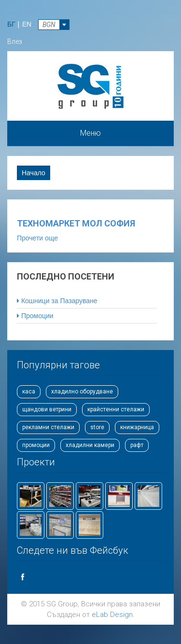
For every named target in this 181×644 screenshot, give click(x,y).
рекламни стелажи (48, 427)
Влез (15, 42)
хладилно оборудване (82, 392)
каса (29, 392)
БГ (11, 24)
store (97, 427)
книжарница (137, 427)
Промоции (35, 316)
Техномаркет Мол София (76, 223)
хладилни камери (90, 445)
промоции (36, 445)
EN (27, 24)
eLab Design (112, 615)
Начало (34, 173)
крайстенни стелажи (116, 409)
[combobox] (54, 25)
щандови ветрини (47, 409)
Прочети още (37, 238)
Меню (90, 133)
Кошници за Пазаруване (57, 301)
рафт (137, 445)
